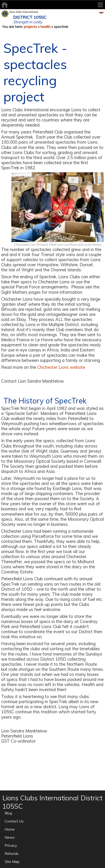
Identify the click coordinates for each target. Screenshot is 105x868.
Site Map (12, 862)
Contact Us (14, 821)
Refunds (12, 853)
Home (10, 829)
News (10, 837)
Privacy (11, 845)
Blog (8, 813)
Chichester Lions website (61, 367)
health (45, 27)
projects (30, 27)
